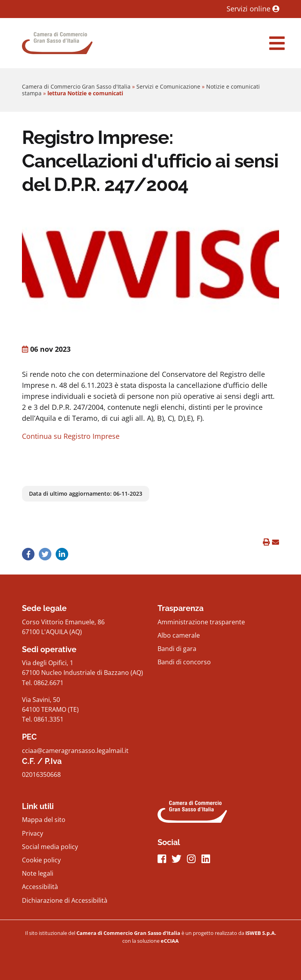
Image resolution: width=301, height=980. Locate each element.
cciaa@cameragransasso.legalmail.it (75, 751)
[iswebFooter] (261, 933)
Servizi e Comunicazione (168, 86)
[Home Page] (57, 43)
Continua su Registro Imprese (71, 436)
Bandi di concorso (184, 662)
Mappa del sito (44, 820)
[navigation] (277, 43)
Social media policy (50, 847)
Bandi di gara (177, 649)
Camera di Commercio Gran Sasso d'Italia (76, 86)
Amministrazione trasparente (201, 622)
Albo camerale (179, 635)
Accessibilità (40, 887)
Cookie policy (41, 860)
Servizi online (253, 9)
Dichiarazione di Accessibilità (65, 900)
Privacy (33, 833)
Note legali (38, 873)
